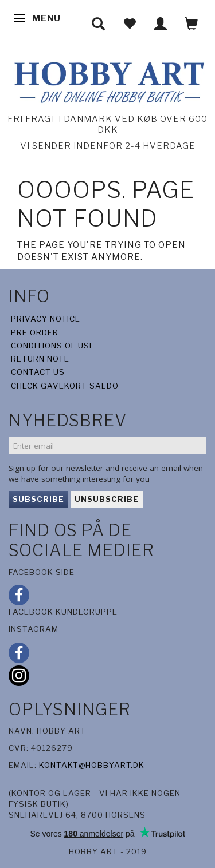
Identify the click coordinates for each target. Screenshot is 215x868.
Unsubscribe (107, 499)
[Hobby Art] (107, 80)
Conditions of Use (53, 346)
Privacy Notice (46, 319)
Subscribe (38, 499)
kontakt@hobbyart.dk (92, 765)
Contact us (38, 372)
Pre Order (35, 332)
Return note (40, 359)
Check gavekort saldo (65, 386)
